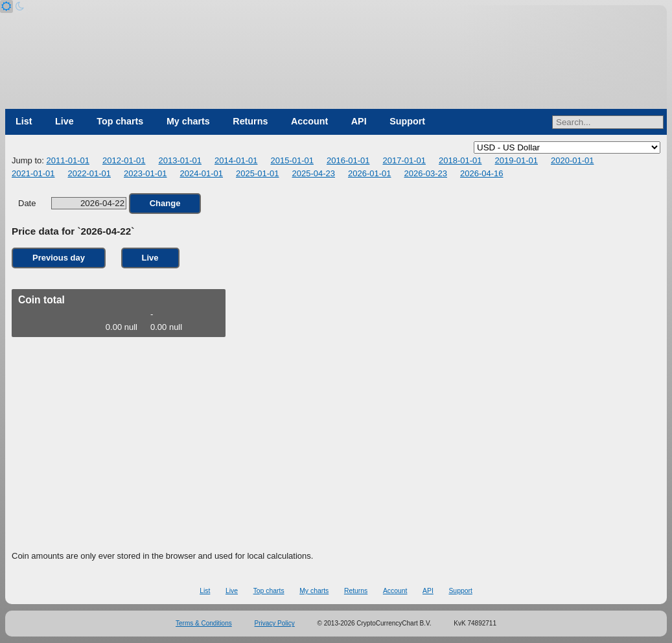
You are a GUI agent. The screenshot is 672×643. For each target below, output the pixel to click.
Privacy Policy (275, 623)
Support (407, 121)
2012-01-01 (124, 160)
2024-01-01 (202, 173)
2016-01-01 (348, 160)
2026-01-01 (370, 173)
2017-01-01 (404, 160)
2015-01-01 (292, 160)
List (24, 121)
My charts (188, 121)
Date (72, 203)
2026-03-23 (426, 173)
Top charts (120, 121)
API (359, 121)
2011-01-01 (68, 160)
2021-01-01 (33, 173)
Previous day (59, 258)
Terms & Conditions (204, 623)
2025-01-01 (258, 173)
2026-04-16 (482, 173)
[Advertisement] (336, 450)
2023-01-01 (145, 173)
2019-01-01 (516, 160)
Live (64, 121)
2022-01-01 (90, 173)
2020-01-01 (573, 160)
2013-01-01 (180, 160)
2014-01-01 (236, 160)
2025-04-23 (314, 173)
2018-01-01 (460, 160)
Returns (250, 121)
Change (165, 203)
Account (309, 121)
